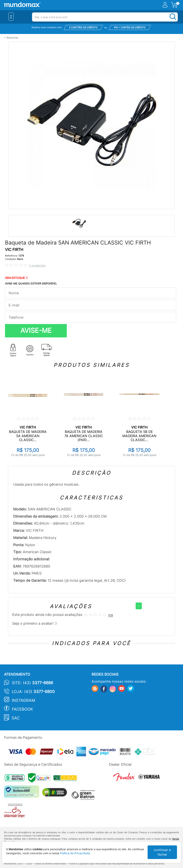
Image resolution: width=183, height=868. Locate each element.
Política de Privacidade (75, 853)
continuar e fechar (162, 852)
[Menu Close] (11, 17)
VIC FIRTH (14, 250)
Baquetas (12, 38)
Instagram (23, 700)
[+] (139, 606)
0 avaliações (37, 265)
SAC (16, 718)
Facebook (22, 709)
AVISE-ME (36, 330)
